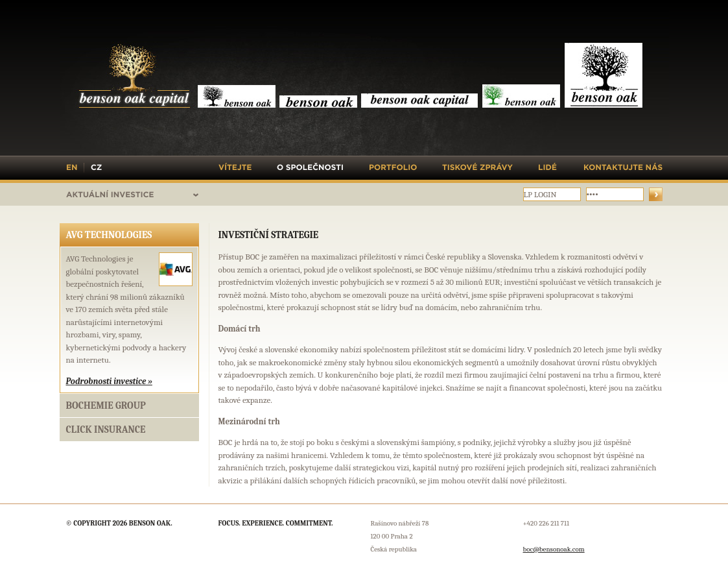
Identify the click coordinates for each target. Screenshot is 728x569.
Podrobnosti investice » (109, 381)
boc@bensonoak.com (554, 549)
